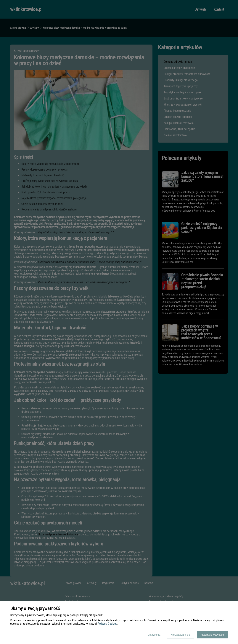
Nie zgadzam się (180, 635)
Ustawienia (154, 635)
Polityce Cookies (107, 624)
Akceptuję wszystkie (212, 635)
